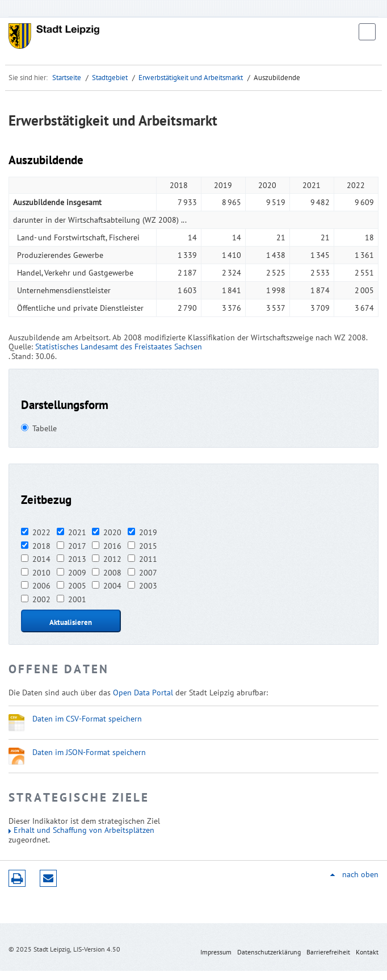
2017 (77, 546)
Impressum (216, 952)
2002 (41, 599)
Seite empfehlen (48, 878)
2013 (77, 559)
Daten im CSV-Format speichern (87, 719)
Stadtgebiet (110, 78)
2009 (77, 573)
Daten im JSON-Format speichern (89, 752)
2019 (148, 532)
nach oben (360, 875)
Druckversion (17, 878)
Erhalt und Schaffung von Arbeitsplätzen (84, 830)
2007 (148, 573)
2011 (148, 559)
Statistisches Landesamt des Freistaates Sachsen (119, 347)
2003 (148, 586)
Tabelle (45, 428)
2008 (112, 573)
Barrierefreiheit (328, 952)
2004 (112, 586)
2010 (41, 573)
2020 (112, 532)
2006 (41, 586)
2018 (41, 546)
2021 (77, 532)
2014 (41, 559)
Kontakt (367, 952)
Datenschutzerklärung (269, 952)
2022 (41, 532)
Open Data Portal (143, 693)
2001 (77, 599)
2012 (112, 559)
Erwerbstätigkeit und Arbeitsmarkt (191, 78)
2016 (112, 546)
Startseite (67, 78)
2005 (77, 586)
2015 (148, 546)
